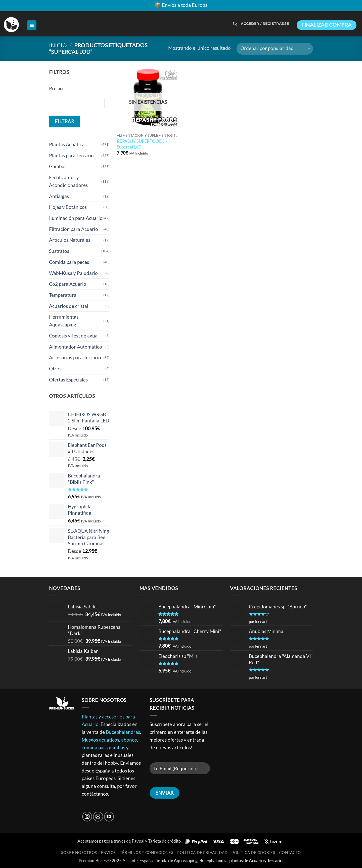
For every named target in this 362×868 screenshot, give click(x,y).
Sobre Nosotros (79, 853)
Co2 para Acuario (68, 284)
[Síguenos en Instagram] (87, 817)
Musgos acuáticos (100, 740)
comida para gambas (103, 748)
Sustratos (59, 251)
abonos (129, 740)
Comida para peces (69, 262)
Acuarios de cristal (69, 306)
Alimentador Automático (76, 347)
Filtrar (64, 121)
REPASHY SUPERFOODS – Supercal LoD (142, 144)
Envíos (108, 853)
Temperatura (63, 295)
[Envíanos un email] (98, 817)
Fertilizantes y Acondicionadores (68, 181)
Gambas (58, 166)
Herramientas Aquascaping (64, 321)
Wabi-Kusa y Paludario (73, 273)
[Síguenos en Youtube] (109, 817)
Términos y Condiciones (147, 853)
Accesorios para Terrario (75, 357)
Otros (55, 369)
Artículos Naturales (70, 240)
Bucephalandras (123, 732)
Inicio (58, 45)
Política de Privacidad (202, 853)
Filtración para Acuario (74, 229)
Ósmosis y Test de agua (73, 336)
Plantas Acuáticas (68, 144)
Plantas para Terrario (71, 155)
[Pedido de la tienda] (275, 49)
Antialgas (59, 196)
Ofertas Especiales (68, 380)
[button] (32, 25)
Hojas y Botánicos (68, 207)
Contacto (290, 853)
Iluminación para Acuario (76, 218)
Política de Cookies (253, 853)
